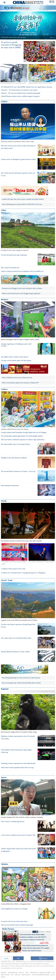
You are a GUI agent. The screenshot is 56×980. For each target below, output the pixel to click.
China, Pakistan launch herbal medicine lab (35, 946)
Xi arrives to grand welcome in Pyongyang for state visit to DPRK (11, 45)
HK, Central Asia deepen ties (10, 268)
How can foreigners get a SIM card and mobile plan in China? (21, 683)
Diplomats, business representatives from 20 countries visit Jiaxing (18, 737)
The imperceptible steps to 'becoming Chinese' (16, 444)
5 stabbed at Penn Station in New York (13, 569)
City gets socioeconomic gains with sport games (16, 360)
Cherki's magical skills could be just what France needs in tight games (18, 850)
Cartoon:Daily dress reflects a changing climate (16, 904)
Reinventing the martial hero (10, 485)
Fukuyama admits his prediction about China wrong (17, 141)
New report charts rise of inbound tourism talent (16, 638)
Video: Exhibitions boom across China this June (17, 378)
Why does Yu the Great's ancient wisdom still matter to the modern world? (18, 147)
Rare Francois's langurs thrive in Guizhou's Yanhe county (19, 732)
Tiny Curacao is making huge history (13, 821)
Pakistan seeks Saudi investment (32, 951)
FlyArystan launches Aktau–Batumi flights (32, 935)
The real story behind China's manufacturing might (24, 93)
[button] (4, 25)
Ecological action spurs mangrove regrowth (15, 250)
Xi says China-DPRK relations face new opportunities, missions (32, 87)
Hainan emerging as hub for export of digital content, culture (20, 339)
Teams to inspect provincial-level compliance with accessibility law (22, 271)
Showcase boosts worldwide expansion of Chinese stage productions (23, 440)
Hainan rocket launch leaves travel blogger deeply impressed (21, 293)
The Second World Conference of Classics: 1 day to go (18, 471)
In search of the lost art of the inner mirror (14, 921)
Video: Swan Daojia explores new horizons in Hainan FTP (20, 383)
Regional (5, 689)
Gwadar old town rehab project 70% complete (36, 948)
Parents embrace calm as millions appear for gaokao (23, 96)
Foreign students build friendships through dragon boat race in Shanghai (24, 432)
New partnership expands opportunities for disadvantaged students (22, 436)
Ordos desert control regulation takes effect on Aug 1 (18, 767)
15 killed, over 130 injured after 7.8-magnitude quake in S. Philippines (23, 573)
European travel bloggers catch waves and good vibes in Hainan (22, 288)
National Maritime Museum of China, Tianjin (15, 652)
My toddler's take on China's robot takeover (15, 357)
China (3, 96)
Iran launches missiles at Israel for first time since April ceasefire (21, 541)
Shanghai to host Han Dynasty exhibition (14, 458)
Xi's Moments (5, 87)
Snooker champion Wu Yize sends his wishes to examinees (22, 817)
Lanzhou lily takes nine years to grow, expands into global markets (23, 199)
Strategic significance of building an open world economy (16, 345)
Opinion (4, 93)
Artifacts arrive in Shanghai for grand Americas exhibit (18, 159)
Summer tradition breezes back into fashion (15, 429)
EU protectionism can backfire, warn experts (23, 90)
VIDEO (4, 102)
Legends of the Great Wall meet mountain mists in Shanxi (19, 620)
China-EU (4, 90)
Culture (4, 389)
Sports (4, 777)
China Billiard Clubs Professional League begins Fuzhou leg (16, 751)
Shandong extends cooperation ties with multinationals (18, 763)
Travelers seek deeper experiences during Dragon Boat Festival (18, 626)
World (4, 501)
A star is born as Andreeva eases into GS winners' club (18, 835)
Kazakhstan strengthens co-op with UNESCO (33, 937)
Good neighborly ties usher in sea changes (14, 909)
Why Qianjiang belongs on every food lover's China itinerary (21, 678)
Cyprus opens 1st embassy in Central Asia (32, 940)
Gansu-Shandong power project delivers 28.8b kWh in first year (22, 204)
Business (5, 299)
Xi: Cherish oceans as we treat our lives (13, 37)
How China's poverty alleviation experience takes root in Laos (18, 174)
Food (10, 580)
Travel (4, 580)
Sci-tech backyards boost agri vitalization (14, 255)
